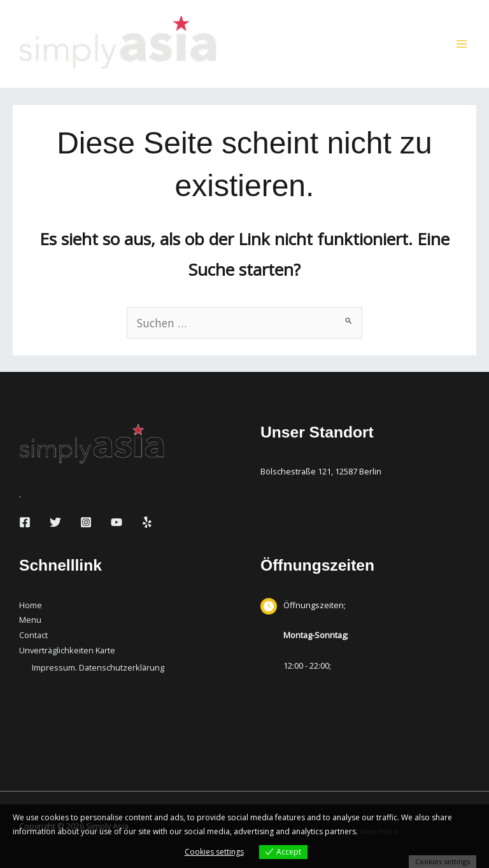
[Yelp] (147, 522)
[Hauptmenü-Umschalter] (462, 44)
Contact (33, 635)
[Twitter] (55, 522)
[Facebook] (25, 522)
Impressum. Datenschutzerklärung (98, 667)
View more (379, 831)
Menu (30, 620)
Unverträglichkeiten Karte (67, 650)
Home (31, 605)
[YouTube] (117, 522)
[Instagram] (86, 522)
